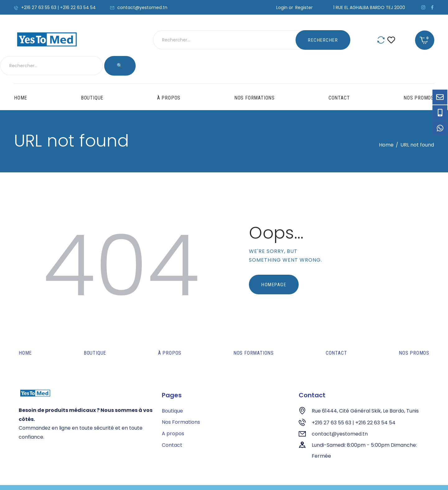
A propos (173, 414)
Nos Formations (181, 403)
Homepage (274, 265)
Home (386, 125)
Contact (172, 426)
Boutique (172, 391)
